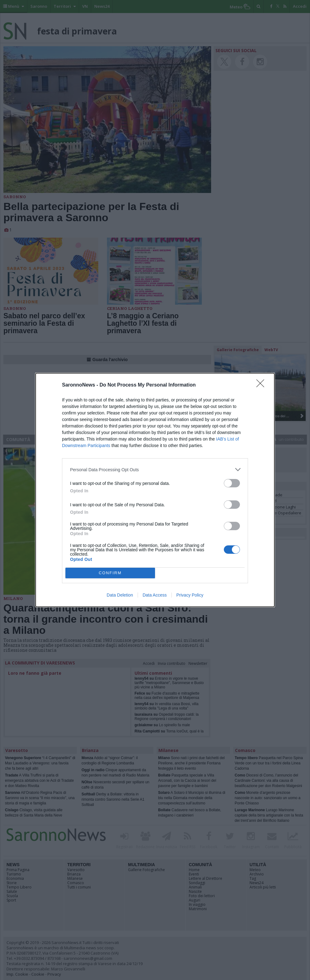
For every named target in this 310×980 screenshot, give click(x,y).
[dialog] (155, 490)
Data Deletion (120, 595)
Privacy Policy (190, 595)
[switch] (232, 483)
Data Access (155, 595)
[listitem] (155, 470)
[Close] (262, 385)
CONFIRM (110, 573)
